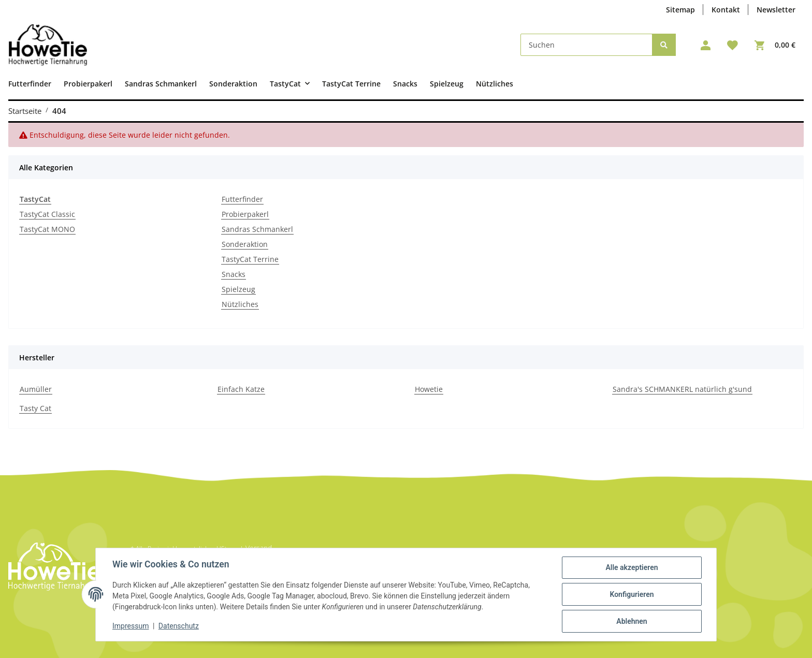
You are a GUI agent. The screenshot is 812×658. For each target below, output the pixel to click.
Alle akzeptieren (632, 567)
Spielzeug (238, 289)
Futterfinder (242, 199)
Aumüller (36, 389)
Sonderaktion (245, 244)
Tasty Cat (35, 408)
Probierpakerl (245, 214)
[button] (706, 45)
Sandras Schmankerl (257, 229)
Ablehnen (632, 621)
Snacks (234, 274)
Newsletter (776, 10)
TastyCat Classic (47, 214)
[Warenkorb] (775, 45)
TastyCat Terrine (250, 259)
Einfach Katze (241, 389)
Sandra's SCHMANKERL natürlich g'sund (682, 389)
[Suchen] (586, 45)
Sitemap (680, 10)
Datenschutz (179, 626)
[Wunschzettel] (733, 45)
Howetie (429, 389)
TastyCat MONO (47, 229)
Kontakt (726, 10)
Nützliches (240, 304)
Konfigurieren (632, 594)
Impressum (130, 626)
